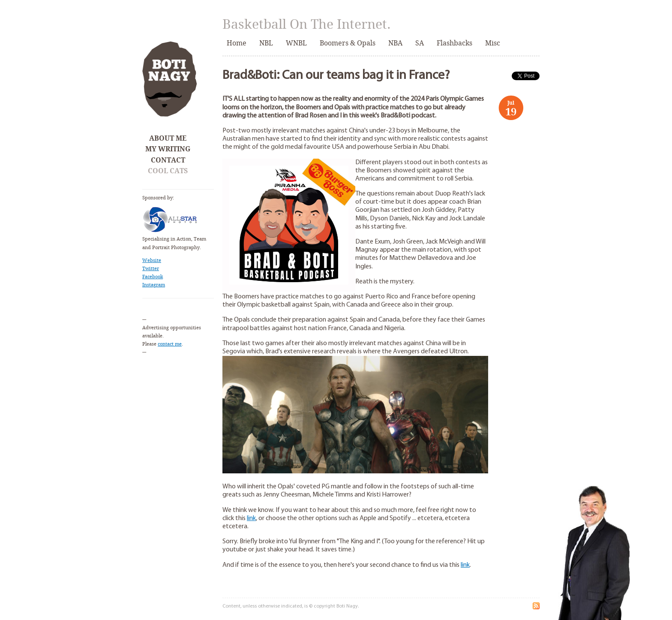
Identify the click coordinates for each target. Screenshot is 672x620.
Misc (493, 43)
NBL (266, 43)
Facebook (153, 277)
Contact (168, 160)
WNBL (296, 43)
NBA (395, 43)
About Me (168, 138)
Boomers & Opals (348, 43)
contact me (170, 344)
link (251, 518)
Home (237, 43)
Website (152, 260)
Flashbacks (454, 43)
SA (420, 43)
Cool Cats (168, 171)
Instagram (154, 285)
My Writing (168, 149)
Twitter (151, 269)
